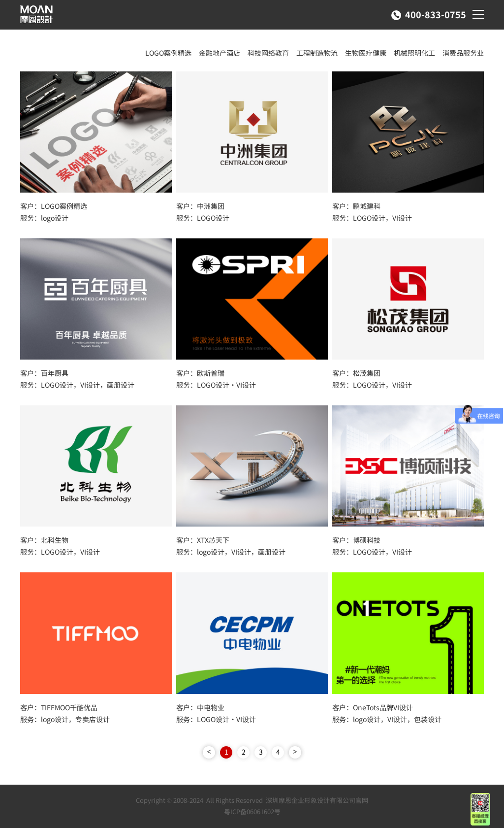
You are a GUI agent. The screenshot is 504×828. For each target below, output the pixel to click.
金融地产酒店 (220, 53)
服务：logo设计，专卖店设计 (65, 719)
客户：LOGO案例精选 (54, 206)
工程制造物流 (317, 53)
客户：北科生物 (44, 540)
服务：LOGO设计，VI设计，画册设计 (77, 385)
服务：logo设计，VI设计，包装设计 (387, 719)
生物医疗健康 (366, 53)
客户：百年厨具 (44, 373)
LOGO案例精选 (168, 53)
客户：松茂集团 (356, 373)
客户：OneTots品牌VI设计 (373, 707)
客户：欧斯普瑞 (200, 373)
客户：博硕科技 (356, 540)
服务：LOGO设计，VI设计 (372, 218)
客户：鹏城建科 (356, 206)
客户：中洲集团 (200, 206)
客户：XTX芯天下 (203, 540)
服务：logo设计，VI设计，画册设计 (231, 552)
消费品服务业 (463, 53)
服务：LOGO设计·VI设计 (216, 385)
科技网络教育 (268, 53)
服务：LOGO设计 (203, 218)
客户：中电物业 (200, 707)
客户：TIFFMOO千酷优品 (59, 707)
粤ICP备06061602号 (252, 811)
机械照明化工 (414, 53)
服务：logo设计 (44, 218)
